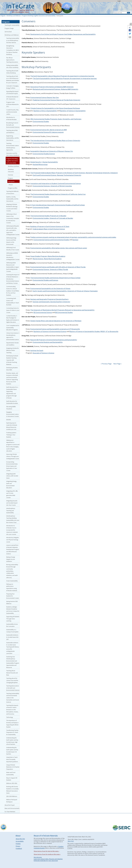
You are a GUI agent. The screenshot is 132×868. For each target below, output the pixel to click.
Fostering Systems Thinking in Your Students (11, 435)
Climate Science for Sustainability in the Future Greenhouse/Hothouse (55, 108)
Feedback (19, 848)
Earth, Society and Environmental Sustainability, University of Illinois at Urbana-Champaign (65, 291)
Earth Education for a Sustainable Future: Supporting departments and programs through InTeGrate (12, 393)
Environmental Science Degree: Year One (44, 97)
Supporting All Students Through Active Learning (13, 619)
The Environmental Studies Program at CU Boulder (48, 216)
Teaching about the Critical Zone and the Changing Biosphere (12, 680)
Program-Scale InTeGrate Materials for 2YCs (12, 104)
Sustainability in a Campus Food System (12, 631)
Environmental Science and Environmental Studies (51, 240)
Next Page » (117, 364)
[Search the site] (120, 13)
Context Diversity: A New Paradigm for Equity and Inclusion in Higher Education (13, 319)
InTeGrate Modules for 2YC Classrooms (12, 98)
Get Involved (8, 32)
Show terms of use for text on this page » (46, 851)
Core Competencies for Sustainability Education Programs (13, 328)
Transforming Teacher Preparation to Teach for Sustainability (12, 732)
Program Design (9, 28)
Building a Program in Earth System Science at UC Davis (50, 226)
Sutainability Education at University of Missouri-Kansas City (52, 151)
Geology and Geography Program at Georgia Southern (49, 299)
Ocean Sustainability (12, 581)
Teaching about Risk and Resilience (12, 131)
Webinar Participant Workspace (12, 801)
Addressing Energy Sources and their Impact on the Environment (11, 241)
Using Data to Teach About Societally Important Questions (12, 759)
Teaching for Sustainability (12, 25)
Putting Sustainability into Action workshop (12, 66)
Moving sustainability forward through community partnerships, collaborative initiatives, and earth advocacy (12, 571)
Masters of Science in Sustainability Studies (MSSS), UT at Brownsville (94, 331)
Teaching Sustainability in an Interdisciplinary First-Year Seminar (13, 40)
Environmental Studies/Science (44, 154)
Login (119, 1)
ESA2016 (9, 420)
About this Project (10, 805)
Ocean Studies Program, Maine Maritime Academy (48, 256)
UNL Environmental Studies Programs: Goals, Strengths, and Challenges (56, 119)
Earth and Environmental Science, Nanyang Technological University (57, 175)
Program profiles (13, 188)
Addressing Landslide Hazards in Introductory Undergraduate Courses (13, 256)
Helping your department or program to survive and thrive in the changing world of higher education (13, 446)
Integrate (3, 16)
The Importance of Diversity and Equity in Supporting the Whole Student (12, 724)
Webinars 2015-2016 (12, 783)
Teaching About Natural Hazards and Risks (12, 673)
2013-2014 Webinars (12, 796)
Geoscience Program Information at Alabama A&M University (52, 87)
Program (10, 178)
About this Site (20, 839)
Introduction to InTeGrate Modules (11, 118)
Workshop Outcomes (11, 170)
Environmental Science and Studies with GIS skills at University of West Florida (58, 267)
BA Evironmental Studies (64, 312)
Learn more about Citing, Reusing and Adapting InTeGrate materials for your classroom (48, 860)
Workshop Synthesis (13, 166)
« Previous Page (106, 364)
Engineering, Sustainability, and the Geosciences (12, 138)
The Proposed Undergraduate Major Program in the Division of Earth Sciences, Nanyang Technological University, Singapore (74, 173)
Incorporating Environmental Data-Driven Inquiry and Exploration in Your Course (12, 466)
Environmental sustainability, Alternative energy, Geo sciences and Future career (59, 248)
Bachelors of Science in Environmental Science (50, 331)
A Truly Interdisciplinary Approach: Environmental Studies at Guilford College (58, 205)
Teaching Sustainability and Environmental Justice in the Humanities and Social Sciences (13, 698)
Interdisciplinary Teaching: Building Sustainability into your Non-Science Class (13, 519)
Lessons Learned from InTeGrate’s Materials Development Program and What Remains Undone (13, 549)
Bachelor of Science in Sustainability (73, 111)
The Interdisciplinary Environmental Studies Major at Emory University (55, 140)
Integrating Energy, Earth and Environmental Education (12, 484)
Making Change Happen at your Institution (11, 559)
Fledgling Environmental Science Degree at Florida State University (57, 100)
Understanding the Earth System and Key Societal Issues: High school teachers (12, 741)
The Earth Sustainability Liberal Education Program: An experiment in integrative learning (62, 76)
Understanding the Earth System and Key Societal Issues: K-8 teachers (12, 751)
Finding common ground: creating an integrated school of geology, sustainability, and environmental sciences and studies (73, 237)
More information (38, 857)
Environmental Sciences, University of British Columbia (52, 186)
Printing (18, 844)
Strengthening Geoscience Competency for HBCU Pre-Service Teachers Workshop (13, 50)
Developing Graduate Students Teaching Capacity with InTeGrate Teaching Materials (12, 360)
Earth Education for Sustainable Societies (12, 402)
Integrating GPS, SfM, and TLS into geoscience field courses (12, 494)
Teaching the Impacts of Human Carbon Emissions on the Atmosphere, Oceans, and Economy (12, 710)
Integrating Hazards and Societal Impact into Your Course (12, 503)
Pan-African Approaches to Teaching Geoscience (12, 60)
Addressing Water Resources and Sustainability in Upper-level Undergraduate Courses (13, 267)
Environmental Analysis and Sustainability (48, 342)
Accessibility (20, 841)
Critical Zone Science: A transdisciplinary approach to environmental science (13, 336)
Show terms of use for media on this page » (47, 854)
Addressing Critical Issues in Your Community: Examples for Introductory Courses (13, 218)
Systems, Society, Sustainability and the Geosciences (12, 199)
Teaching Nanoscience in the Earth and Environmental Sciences (13, 688)
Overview (10, 175)
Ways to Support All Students (12, 779)
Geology (75, 240)
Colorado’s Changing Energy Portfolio (12, 87)
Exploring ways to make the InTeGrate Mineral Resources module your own (12, 426)
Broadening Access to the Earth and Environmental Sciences (13, 125)
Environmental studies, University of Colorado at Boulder (53, 218)
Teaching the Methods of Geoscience (12, 192)
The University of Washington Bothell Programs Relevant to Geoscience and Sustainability (62, 310)
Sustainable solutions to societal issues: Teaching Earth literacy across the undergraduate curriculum (13, 648)
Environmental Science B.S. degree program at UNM (49, 130)
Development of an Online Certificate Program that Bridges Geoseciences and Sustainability (63, 34)
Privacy (18, 846)
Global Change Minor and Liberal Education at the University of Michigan (56, 321)
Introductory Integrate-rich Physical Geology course (13, 540)
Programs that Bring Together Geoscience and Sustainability (39, 16)
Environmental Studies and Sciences (45, 280)
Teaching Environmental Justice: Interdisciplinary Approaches (13, 147)
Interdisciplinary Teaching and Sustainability (11, 511)
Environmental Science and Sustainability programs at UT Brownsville (55, 329)
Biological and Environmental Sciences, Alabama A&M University (55, 89)
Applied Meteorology (40, 164)
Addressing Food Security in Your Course (13, 249)
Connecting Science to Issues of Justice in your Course (13, 310)
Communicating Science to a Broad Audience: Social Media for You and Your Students (13, 291)
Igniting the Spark (37, 350)
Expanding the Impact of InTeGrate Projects (12, 92)
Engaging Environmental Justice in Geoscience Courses (12, 414)
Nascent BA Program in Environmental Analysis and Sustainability (54, 340)
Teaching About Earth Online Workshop (12, 72)
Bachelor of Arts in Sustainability (45, 111)
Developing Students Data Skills (12, 369)
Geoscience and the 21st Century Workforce (13, 154)
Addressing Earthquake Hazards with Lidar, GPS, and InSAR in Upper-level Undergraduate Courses (13, 230)
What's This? (71, 841)
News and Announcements (12, 808)
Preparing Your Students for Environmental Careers (13, 596)
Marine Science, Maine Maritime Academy (47, 259)
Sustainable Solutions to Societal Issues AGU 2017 (12, 637)
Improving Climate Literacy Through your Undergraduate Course (13, 456)
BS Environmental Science (43, 312)
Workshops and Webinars (14, 16)
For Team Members (10, 812)
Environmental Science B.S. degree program (48, 132)
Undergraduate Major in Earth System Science (49, 229)
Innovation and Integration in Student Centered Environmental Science (56, 183)
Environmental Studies (41, 121)
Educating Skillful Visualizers (11, 408)
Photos (11, 185)
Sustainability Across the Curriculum (12, 625)
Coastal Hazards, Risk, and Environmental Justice (13, 112)
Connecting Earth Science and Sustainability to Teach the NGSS (13, 302)
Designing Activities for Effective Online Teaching (13, 350)
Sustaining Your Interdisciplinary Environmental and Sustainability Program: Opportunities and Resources (13, 662)
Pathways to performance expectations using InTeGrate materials (12, 587)
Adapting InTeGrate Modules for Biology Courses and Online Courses (12, 208)
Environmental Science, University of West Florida (50, 269)
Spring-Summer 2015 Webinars (12, 602)
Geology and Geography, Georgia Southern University (51, 302)
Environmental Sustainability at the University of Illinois (50, 288)
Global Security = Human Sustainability (44, 162)
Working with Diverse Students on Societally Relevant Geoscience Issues (12, 790)
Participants (11, 181)
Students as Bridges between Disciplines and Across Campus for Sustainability (13, 610)
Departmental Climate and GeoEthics (12, 344)
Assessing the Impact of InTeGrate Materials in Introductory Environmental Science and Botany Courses (13, 279)
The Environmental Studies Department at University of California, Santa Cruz (58, 194)
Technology (10, 717)
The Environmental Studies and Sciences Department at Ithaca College (55, 278)
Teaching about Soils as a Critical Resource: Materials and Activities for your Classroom (13, 79)
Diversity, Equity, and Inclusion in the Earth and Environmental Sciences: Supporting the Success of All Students (12, 378)
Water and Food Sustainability (11, 773)
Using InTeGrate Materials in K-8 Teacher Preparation (13, 767)
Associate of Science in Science (44, 353)
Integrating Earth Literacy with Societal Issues (12, 476)
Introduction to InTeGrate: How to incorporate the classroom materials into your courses (12, 530)
